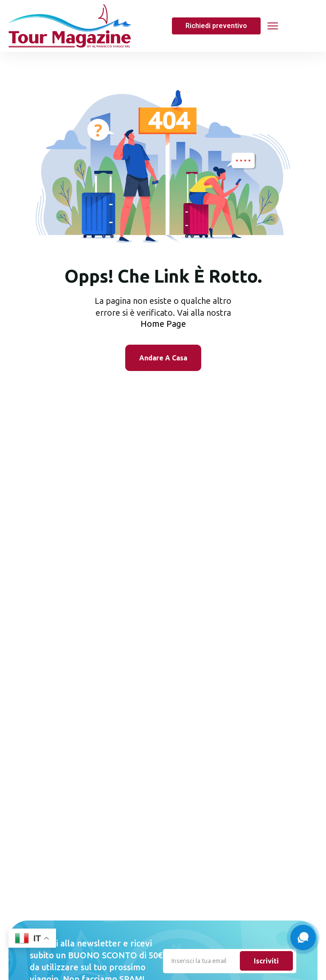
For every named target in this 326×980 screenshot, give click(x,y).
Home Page (163, 324)
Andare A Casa (163, 358)
